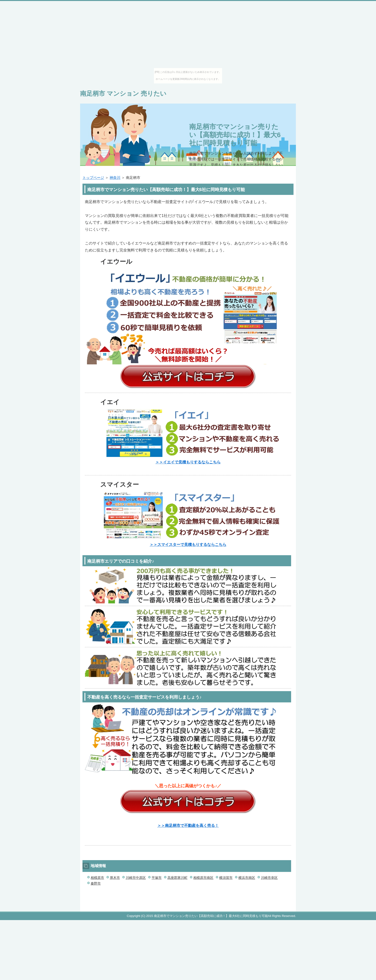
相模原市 (97, 878)
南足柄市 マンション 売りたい (123, 93)
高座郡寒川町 (177, 878)
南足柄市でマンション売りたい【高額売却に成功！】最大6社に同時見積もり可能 (235, 135)
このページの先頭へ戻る (282, 909)
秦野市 (96, 883)
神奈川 (115, 178)
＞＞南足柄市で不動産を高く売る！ (188, 825)
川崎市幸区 (269, 878)
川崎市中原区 (136, 878)
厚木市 (115, 878)
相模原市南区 (203, 878)
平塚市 (157, 878)
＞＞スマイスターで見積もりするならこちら (188, 545)
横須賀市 (226, 878)
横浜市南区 (247, 878)
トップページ (93, 178)
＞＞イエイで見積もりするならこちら (188, 462)
